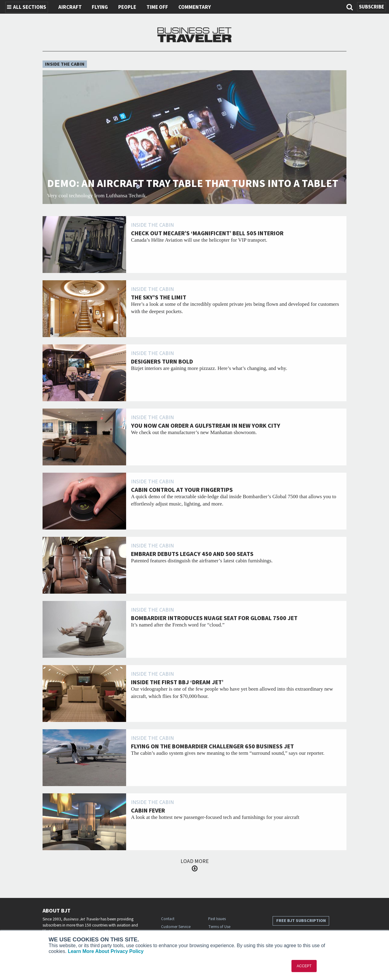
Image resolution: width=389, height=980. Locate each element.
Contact (168, 919)
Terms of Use (219, 927)
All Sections (27, 7)
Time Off (157, 7)
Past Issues (217, 919)
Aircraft (70, 7)
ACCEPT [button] (304, 966)
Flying (100, 7)
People (127, 7)
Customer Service (176, 927)
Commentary (195, 7)
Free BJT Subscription (301, 921)
